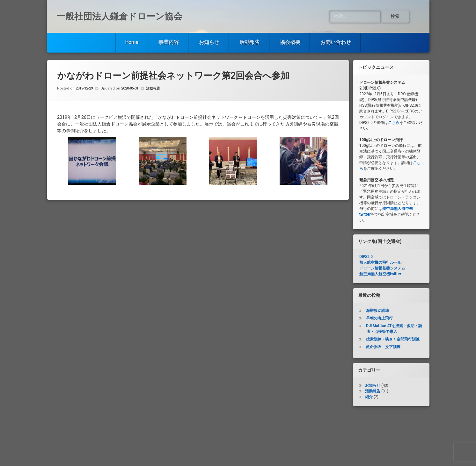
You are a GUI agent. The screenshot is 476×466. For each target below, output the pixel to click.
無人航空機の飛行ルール (380, 262)
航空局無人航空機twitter (380, 274)
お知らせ (209, 42)
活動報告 (250, 42)
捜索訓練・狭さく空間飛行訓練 (393, 339)
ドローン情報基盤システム (382, 268)
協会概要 (290, 42)
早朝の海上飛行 (379, 318)
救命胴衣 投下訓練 (383, 347)
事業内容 (169, 42)
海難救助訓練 (377, 311)
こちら (394, 123)
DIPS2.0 (366, 257)
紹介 (369, 397)
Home (132, 42)
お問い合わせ (336, 42)
